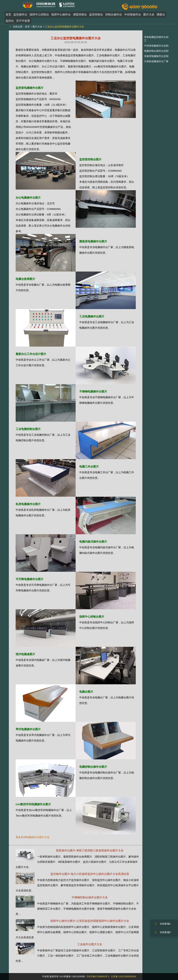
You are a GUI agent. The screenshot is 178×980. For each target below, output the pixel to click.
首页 (8, 16)
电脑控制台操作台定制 (156, 51)
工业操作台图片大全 (90, 944)
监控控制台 (96, 16)
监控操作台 (20, 16)
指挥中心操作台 (61, 16)
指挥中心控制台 (39, 16)
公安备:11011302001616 (123, 976)
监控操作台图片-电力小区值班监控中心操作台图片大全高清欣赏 (90, 874)
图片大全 (149, 16)
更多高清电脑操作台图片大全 (33, 837)
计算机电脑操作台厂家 (156, 61)
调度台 (161, 16)
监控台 (10, 22)
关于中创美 (23, 22)
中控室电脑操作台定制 (156, 46)
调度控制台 (80, 16)
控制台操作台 (114, 16)
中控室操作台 (133, 16)
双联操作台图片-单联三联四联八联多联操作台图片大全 (90, 850)
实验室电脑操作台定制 (156, 56)
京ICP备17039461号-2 (98, 976)
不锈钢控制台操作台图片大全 (90, 897)
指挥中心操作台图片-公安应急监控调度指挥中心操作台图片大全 (90, 921)
